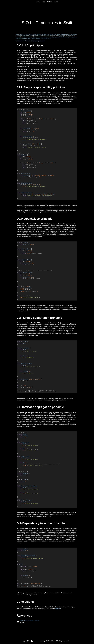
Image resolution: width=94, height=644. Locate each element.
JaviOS (56, 641)
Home (38, 2)
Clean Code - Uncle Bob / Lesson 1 (30, 620)
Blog (43, 2)
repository (58, 609)
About (56, 2)
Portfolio (50, 2)
